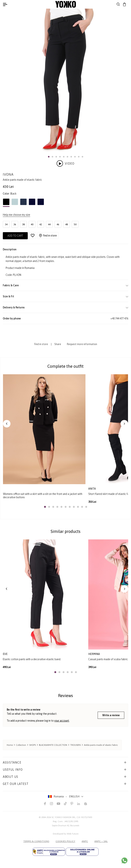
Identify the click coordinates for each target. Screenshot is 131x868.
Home (10, 745)
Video (65, 163)
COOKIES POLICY (65, 841)
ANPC (85, 841)
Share (58, 344)
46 (58, 224)
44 (49, 224)
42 (41, 224)
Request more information (82, 344)
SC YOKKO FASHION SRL (64, 817)
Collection (21, 745)
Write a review (111, 715)
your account (62, 721)
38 (23, 224)
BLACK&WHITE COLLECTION (53, 745)
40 (32, 224)
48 (67, 224)
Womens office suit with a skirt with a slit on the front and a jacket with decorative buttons (43, 496)
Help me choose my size (16, 215)
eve (5, 654)
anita (92, 489)
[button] (49, 157)
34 (6, 224)
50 (75, 224)
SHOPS (33, 745)
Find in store (48, 236)
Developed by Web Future (66, 834)
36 (15, 224)
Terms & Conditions (36, 841)
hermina (94, 654)
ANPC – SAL (101, 841)
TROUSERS (76, 745)
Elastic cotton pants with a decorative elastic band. (32, 659)
